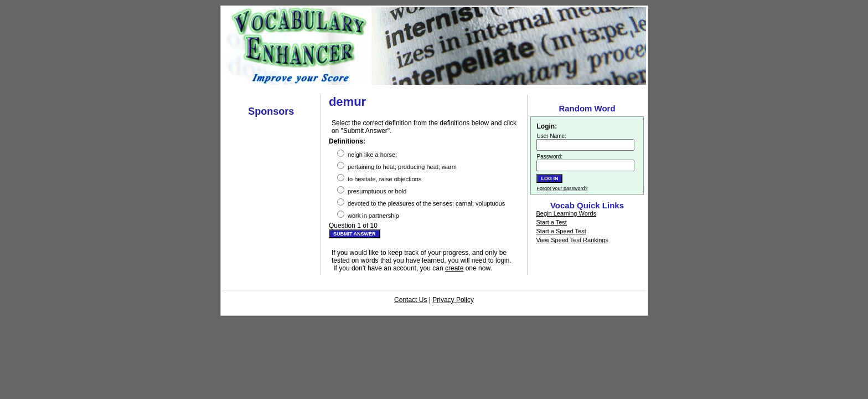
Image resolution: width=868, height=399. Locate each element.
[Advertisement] (434, 89)
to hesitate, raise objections (379, 178)
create (454, 268)
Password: (549, 157)
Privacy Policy (453, 300)
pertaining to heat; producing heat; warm (397, 166)
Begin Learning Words (566, 213)
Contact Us (410, 300)
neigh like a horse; (367, 154)
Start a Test (551, 222)
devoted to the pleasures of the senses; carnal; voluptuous (421, 203)
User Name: (551, 136)
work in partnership (368, 215)
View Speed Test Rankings (572, 240)
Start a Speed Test (561, 231)
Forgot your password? (562, 188)
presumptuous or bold (372, 190)
